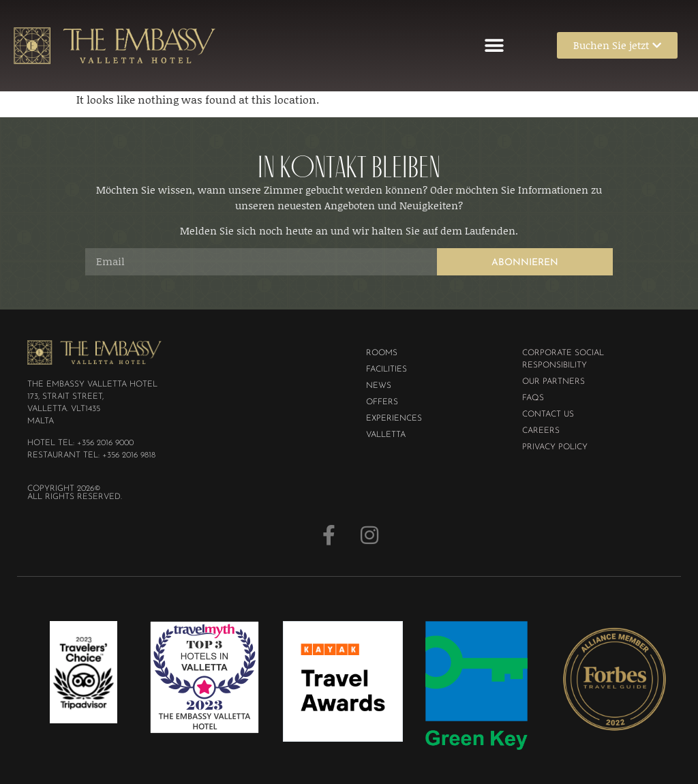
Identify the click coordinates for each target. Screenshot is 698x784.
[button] (495, 45)
